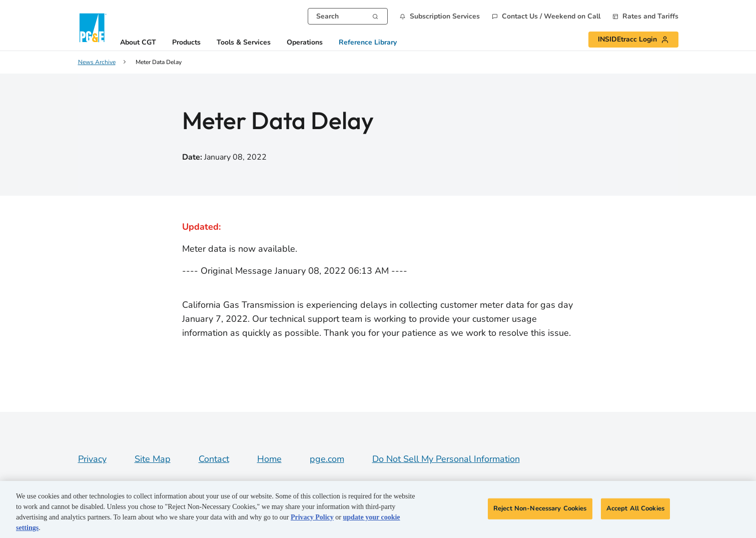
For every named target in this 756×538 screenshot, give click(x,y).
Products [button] (186, 43)
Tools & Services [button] (244, 43)
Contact (214, 459)
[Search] (375, 16)
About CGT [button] (138, 43)
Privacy (92, 459)
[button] (440, 16)
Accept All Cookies (635, 508)
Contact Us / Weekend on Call (551, 17)
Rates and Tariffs (650, 17)
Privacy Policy (312, 517)
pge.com (327, 459)
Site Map (153, 459)
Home (269, 459)
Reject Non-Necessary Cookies (540, 508)
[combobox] (348, 16)
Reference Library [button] (368, 43)
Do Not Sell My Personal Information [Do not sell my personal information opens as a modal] (446, 459)
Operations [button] (305, 43)
